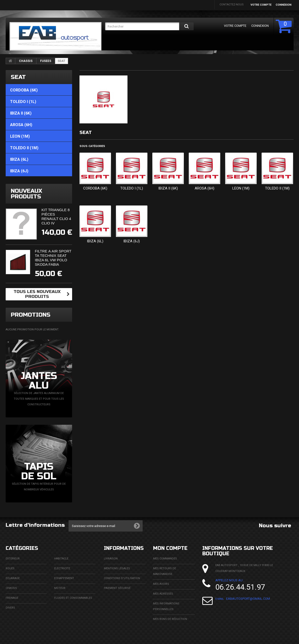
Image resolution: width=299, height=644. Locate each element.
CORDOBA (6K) (95, 188)
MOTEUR (60, 588)
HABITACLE (61, 559)
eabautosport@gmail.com (248, 599)
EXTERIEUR (13, 559)
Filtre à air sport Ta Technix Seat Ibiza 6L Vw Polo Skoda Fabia (53, 258)
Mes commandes (165, 559)
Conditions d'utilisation (122, 578)
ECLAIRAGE (13, 578)
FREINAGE (12, 598)
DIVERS (10, 608)
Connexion (283, 5)
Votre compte (261, 5)
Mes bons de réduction (170, 619)
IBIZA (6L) (95, 241)
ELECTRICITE (62, 568)
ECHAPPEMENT (64, 578)
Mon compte (170, 548)
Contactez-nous (232, 5)
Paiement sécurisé (117, 588)
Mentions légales (117, 568)
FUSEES (46, 61)
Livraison (111, 559)
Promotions (31, 315)
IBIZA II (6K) (168, 188)
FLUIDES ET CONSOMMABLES (73, 598)
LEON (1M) (241, 188)
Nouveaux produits (26, 194)
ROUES (10, 568)
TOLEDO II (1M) (277, 188)
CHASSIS (26, 61)
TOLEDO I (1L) (132, 188)
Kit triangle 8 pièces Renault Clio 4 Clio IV (56, 216)
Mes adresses (163, 594)
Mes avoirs (161, 584)
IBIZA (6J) (132, 241)
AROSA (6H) (205, 188)
